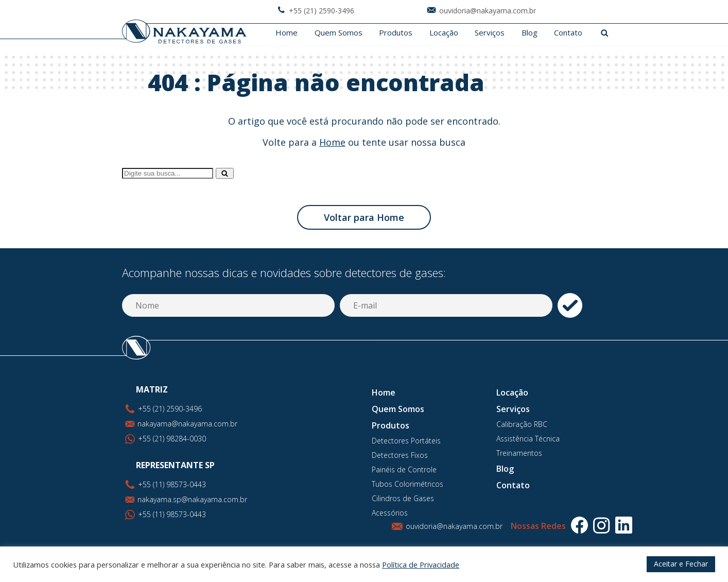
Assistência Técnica (528, 439)
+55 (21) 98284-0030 (172, 439)
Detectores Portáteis (406, 441)
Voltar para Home (364, 217)
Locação (444, 33)
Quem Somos (339, 33)
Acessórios (390, 513)
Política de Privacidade (421, 564)
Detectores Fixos (400, 455)
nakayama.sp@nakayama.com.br (192, 499)
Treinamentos (519, 453)
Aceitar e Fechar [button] (681, 564)
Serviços (490, 33)
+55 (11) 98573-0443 (172, 514)
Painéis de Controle (404, 469)
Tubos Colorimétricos (408, 484)
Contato (568, 33)
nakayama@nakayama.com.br (187, 424)
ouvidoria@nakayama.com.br (454, 526)
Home (287, 33)
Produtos (396, 33)
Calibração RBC (522, 424)
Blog (530, 33)
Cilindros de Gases (403, 498)
